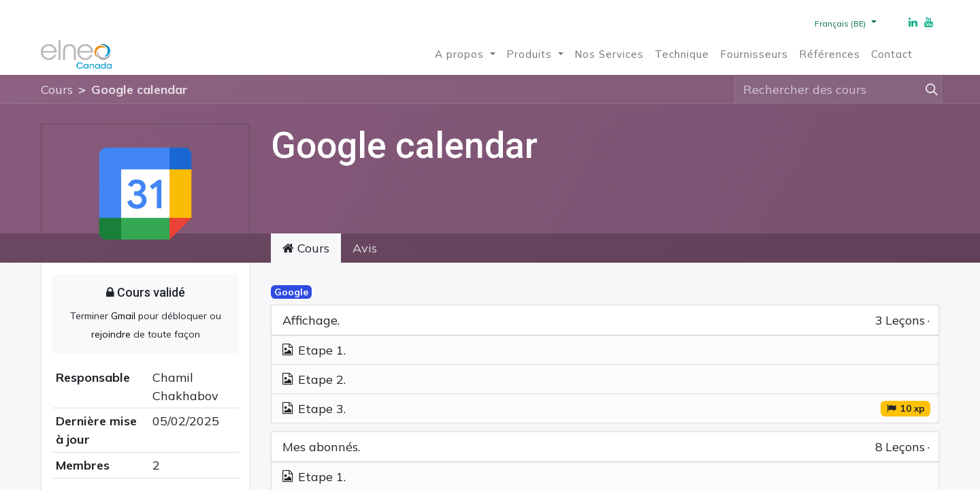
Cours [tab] (306, 248)
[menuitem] (465, 55)
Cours (57, 89)
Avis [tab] (365, 248)
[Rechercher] (929, 89)
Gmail (123, 316)
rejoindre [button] (112, 334)
